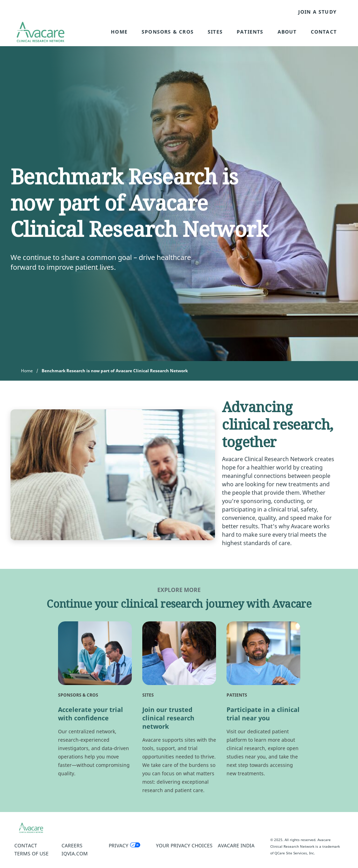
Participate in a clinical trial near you (263, 714)
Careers (72, 845)
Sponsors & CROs (168, 32)
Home (119, 32)
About (287, 32)
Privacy (119, 845)
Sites (215, 32)
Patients (250, 32)
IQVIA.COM (75, 853)
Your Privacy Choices (184, 845)
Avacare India (236, 845)
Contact (324, 32)
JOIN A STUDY (317, 12)
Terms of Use (31, 853)
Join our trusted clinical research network (168, 718)
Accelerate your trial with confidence (91, 714)
